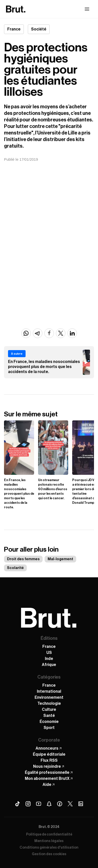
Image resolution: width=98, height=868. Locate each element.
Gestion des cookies (49, 854)
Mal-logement (60, 559)
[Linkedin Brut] (81, 804)
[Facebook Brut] (60, 804)
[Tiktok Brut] (18, 804)
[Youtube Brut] (39, 804)
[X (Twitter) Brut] (70, 804)
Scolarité (15, 568)
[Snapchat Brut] (49, 804)
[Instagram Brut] (28, 804)
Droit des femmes (23, 559)
